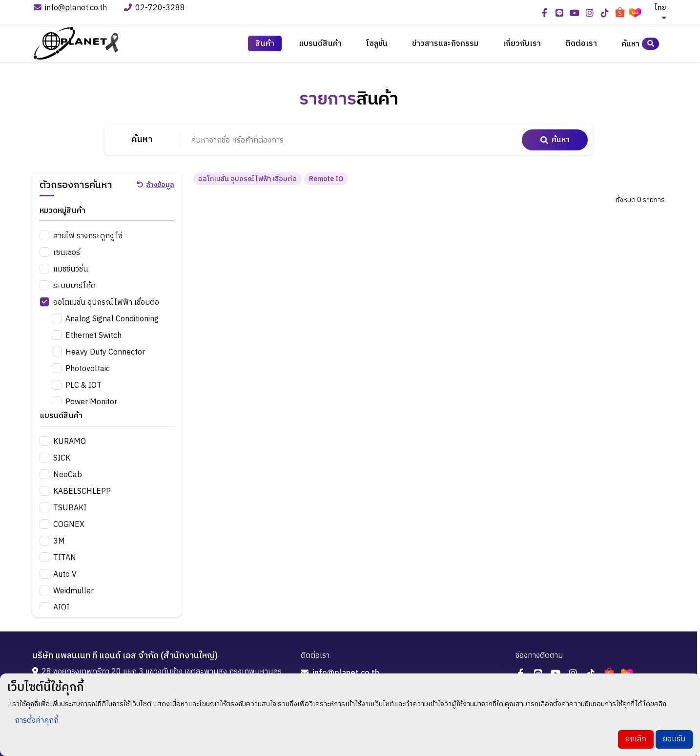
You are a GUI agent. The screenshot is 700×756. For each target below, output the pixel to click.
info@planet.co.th (70, 9)
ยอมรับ (674, 739)
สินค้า (265, 44)
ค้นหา (640, 44)
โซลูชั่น (377, 44)
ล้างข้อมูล (155, 185)
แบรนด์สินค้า (320, 44)
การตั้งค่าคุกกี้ (37, 721)
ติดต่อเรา (581, 44)
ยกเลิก (636, 739)
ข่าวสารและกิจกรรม (445, 44)
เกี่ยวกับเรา (522, 44)
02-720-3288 (155, 9)
